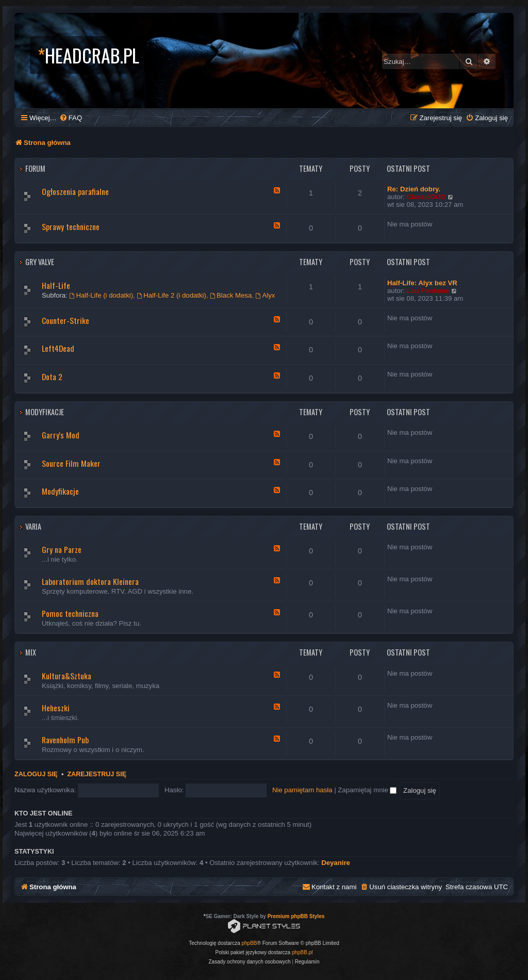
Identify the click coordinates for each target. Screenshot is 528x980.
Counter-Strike (65, 320)
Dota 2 (52, 377)
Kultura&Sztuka (67, 676)
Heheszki (56, 708)
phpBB (250, 943)
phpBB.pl (302, 952)
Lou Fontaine (428, 291)
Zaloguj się (36, 774)
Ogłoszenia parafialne (75, 191)
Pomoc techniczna (70, 613)
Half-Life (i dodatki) (102, 295)
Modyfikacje (45, 412)
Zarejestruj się (97, 774)
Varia (33, 526)
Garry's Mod (61, 435)
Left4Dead (58, 348)
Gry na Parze (62, 549)
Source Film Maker (71, 463)
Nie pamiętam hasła (302, 790)
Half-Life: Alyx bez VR (422, 283)
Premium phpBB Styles (296, 916)
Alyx (266, 295)
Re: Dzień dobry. (414, 189)
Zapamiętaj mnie (367, 790)
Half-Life (56, 285)
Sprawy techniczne (71, 226)
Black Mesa (231, 295)
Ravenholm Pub (65, 740)
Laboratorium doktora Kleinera (90, 581)
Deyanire (336, 863)
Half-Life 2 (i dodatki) (171, 295)
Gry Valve (40, 262)
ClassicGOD (426, 197)
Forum (35, 168)
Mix (31, 652)
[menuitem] (71, 118)
